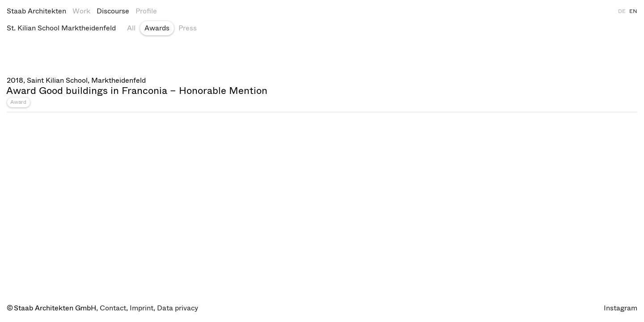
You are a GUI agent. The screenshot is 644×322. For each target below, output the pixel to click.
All (131, 28)
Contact (113, 308)
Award (18, 102)
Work (81, 11)
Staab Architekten (36, 11)
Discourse (113, 11)
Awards (157, 28)
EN (633, 11)
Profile (146, 11)
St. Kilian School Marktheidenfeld (61, 28)
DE (622, 11)
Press (188, 28)
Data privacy (178, 308)
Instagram (621, 308)
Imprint (142, 308)
